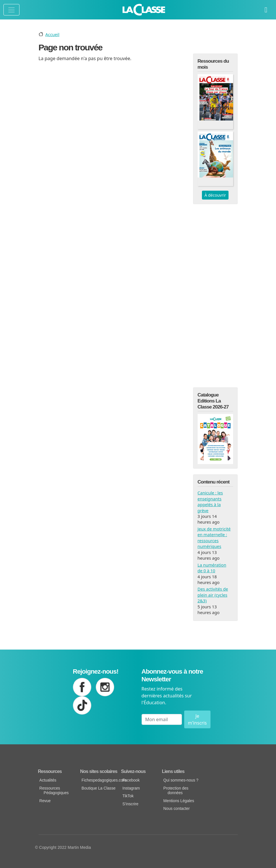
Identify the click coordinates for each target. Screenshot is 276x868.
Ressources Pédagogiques (54, 791)
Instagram (131, 788)
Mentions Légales (179, 801)
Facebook (131, 780)
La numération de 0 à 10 (212, 568)
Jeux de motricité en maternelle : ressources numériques (214, 537)
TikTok (128, 796)
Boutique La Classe (99, 788)
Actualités (48, 780)
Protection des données (176, 791)
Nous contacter (176, 809)
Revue (45, 801)
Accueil (52, 34)
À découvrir (215, 195)
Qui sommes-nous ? (181, 780)
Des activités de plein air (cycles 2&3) (213, 595)
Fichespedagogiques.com (101, 780)
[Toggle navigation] (11, 10)
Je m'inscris (197, 719)
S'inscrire (130, 804)
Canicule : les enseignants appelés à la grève (210, 501)
